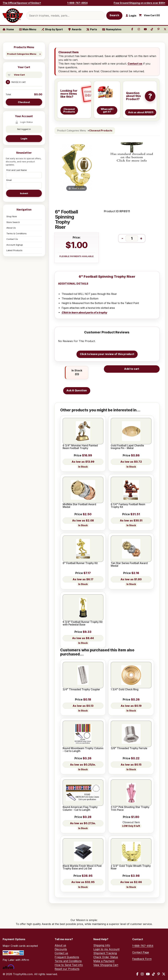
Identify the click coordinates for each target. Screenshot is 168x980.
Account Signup (15, 245)
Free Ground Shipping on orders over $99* (140, 3)
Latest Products (14, 250)
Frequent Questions (67, 957)
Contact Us (12, 239)
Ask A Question (77, 390)
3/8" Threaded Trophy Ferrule (129, 748)
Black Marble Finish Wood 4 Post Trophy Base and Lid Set (82, 867)
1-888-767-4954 (77, 3)
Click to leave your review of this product (107, 354)
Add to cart (132, 369)
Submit (24, 193)
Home (8, 29)
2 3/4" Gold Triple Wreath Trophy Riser (131, 867)
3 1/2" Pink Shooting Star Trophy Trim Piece (130, 809)
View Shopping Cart (106, 965)
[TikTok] (154, 974)
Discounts (61, 949)
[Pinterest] (159, 974)
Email (9, 180)
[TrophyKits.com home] (13, 16)
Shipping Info (102, 945)
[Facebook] (137, 974)
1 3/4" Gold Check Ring (125, 690)
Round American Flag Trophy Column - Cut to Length (80, 809)
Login (24, 139)
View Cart (19, 75)
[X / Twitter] (164, 974)
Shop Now (12, 216)
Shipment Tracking (105, 953)
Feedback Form (142, 959)
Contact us (135, 64)
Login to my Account (106, 949)
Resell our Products (67, 969)
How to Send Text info (69, 965)
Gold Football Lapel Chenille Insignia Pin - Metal (127, 447)
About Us (11, 228)
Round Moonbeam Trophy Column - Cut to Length (83, 750)
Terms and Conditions (68, 961)
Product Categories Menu (22, 54)
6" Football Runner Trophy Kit (80, 563)
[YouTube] (148, 974)
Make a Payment (104, 961)
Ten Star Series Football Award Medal (129, 565)
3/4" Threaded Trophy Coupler (81, 690)
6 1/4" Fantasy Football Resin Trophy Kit (128, 506)
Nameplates (112, 29)
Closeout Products (101, 131)
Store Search (13, 222)
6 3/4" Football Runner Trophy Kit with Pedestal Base (83, 623)
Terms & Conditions (16, 233)
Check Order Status (106, 957)
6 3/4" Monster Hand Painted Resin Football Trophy (80, 447)
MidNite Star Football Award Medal (79, 506)
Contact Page (141, 952)
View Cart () (152, 15)
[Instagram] (142, 974)
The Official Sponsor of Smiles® (22, 3)
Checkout (24, 102)
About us (60, 945)
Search (114, 15)
